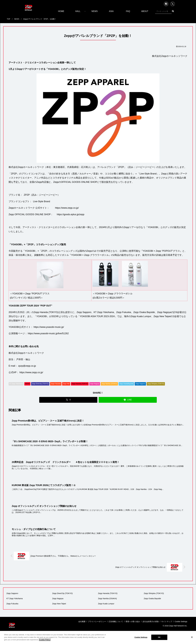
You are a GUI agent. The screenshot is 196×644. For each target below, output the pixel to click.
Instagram (166, 4)
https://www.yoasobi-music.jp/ (49, 327)
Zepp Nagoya (95, 384)
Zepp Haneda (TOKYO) (80, 384)
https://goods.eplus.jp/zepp (70, 214)
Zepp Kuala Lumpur (106, 604)
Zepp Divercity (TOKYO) (40, 384)
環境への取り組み (133, 622)
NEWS (27, 384)
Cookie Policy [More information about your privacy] (45, 640)
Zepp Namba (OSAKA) (109, 384)
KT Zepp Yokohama (16, 384)
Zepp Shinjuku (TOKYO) (156, 384)
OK (159, 637)
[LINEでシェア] (128, 400)
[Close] (192, 637)
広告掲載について (116, 622)
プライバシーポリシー (97, 622)
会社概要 (82, 622)
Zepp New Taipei (59, 604)
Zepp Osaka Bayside (152, 598)
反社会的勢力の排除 (151, 622)
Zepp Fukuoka (56, 384)
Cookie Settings (141, 637)
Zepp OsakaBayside (126, 384)
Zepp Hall (66, 384)
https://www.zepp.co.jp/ (67, 208)
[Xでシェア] (68, 400)
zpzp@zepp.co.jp (27, 366)
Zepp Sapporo (140, 384)
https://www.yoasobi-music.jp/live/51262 (48, 333)
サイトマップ (167, 622)
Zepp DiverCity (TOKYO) (62, 593)
